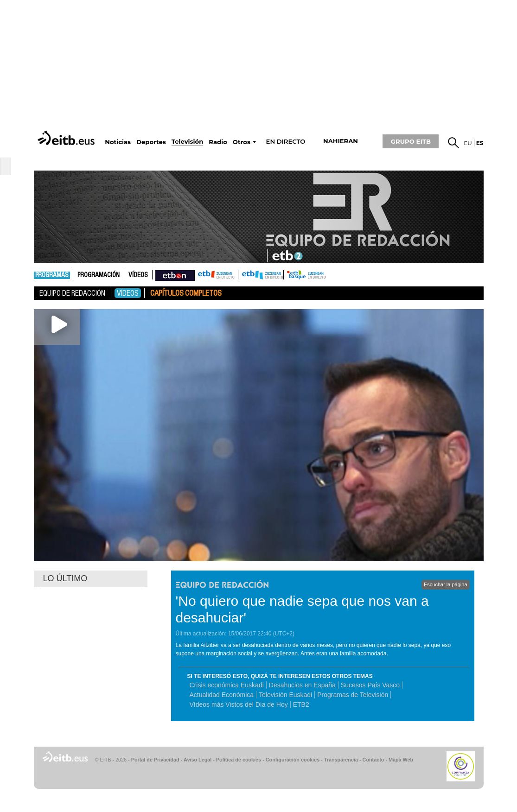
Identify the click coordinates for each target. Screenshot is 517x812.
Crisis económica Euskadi (227, 685)
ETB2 (261, 275)
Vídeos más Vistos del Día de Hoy (239, 704)
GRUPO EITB (411, 141)
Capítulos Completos (186, 293)
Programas (52, 275)
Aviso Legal (198, 760)
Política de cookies (239, 760)
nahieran (341, 141)
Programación (99, 275)
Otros (242, 142)
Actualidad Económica (222, 695)
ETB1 (216, 275)
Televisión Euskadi (285, 695)
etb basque (320, 275)
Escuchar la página (446, 584)
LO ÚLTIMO (65, 578)
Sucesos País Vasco (370, 685)
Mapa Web (401, 760)
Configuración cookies (293, 760)
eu (468, 143)
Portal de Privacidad (155, 760)
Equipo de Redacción (72, 293)
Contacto (373, 760)
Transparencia (341, 760)
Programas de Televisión (353, 695)
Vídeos (138, 275)
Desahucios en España (302, 685)
